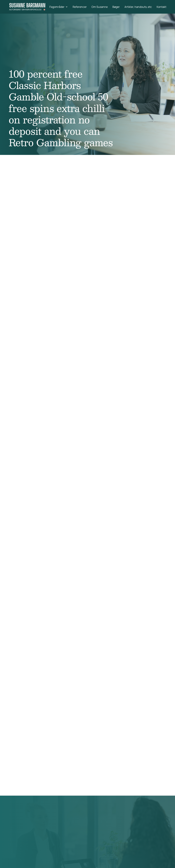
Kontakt (161, 7)
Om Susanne (100, 7)
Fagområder (57, 7)
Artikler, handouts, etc (138, 7)
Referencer (80, 7)
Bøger (116, 7)
